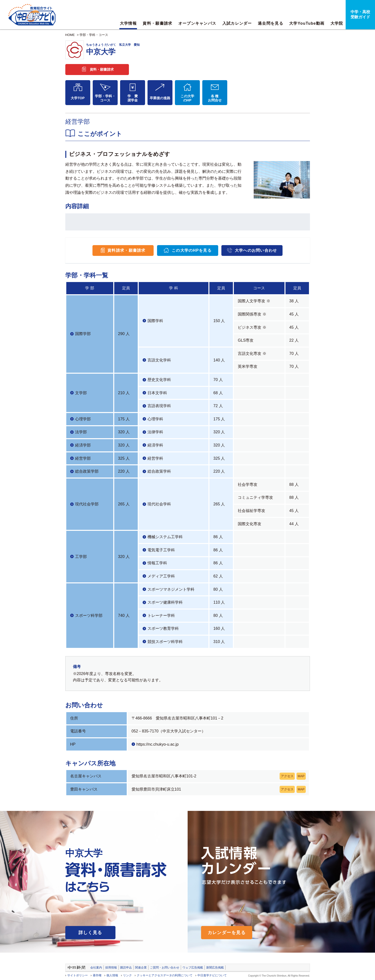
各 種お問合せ (215, 98)
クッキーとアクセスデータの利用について (165, 975)
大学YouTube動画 (307, 23)
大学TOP (78, 98)
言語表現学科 (159, 406)
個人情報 (112, 975)
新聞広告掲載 (215, 968)
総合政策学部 (87, 471)
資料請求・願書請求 (126, 250)
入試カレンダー (237, 23)
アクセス (287, 776)
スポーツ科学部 (89, 615)
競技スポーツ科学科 (165, 642)
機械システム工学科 (165, 537)
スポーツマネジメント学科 (171, 589)
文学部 (81, 393)
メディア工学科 (161, 576)
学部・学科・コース (94, 35)
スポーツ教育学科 (163, 628)
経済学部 (83, 445)
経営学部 (83, 458)
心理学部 (83, 419)
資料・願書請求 (157, 23)
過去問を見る (271, 23)
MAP (301, 776)
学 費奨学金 (133, 98)
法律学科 (155, 432)
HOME (70, 35)
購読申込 (126, 968)
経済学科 (155, 445)
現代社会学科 (159, 504)
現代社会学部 (87, 504)
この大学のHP (187, 98)
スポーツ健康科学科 (165, 602)
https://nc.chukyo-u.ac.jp (158, 744)
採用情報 (111, 968)
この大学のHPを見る (192, 250)
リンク (127, 975)
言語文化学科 (159, 360)
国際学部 (83, 334)
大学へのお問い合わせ (256, 250)
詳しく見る (90, 933)
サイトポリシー (78, 975)
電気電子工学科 (161, 550)
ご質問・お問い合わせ (165, 968)
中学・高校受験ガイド (360, 14)
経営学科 (155, 458)
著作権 (97, 975)
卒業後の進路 (160, 98)
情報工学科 (157, 563)
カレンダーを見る (227, 933)
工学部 (81, 557)
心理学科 (155, 419)
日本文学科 (157, 393)
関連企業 (141, 968)
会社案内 (96, 968)
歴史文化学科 (159, 380)
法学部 (81, 432)
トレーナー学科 (161, 615)
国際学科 (155, 321)
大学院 (337, 23)
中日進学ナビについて (212, 975)
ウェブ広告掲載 (193, 968)
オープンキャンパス (197, 23)
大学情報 (128, 23)
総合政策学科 (159, 471)
